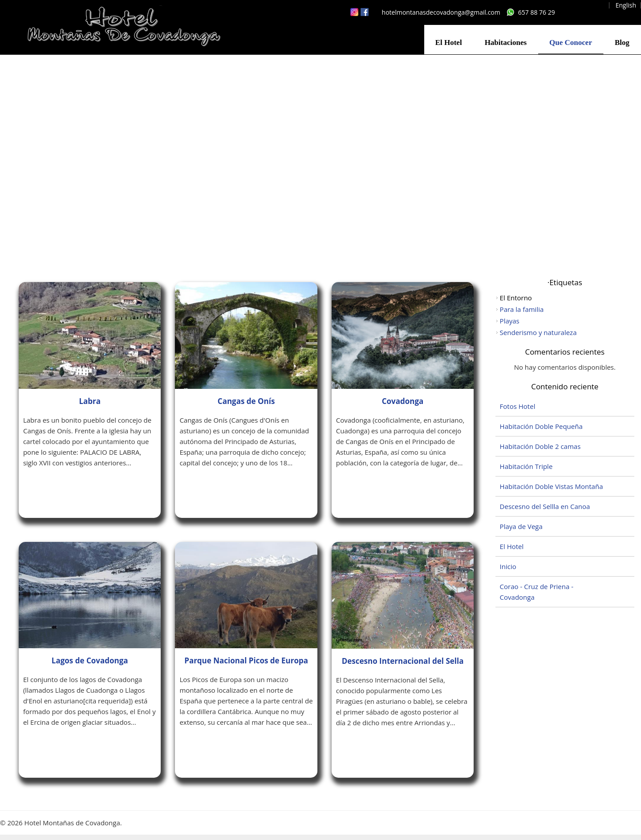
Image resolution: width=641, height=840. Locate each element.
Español (593, 5)
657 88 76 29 (537, 12)
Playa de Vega (521, 526)
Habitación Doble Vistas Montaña (552, 486)
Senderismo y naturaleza (538, 332)
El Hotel (449, 42)
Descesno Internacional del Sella (403, 661)
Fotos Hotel (518, 406)
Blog (622, 42)
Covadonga (403, 401)
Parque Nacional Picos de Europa (246, 660)
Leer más (49, 487)
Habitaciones (506, 42)
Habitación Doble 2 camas (540, 446)
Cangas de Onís (246, 401)
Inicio (508, 566)
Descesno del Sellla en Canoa (545, 506)
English (626, 5)
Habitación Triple (526, 466)
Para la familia (522, 309)
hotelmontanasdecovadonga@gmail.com (441, 12)
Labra (90, 401)
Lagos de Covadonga (90, 660)
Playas (510, 321)
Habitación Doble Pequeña (541, 426)
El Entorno (516, 298)
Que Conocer (571, 42)
